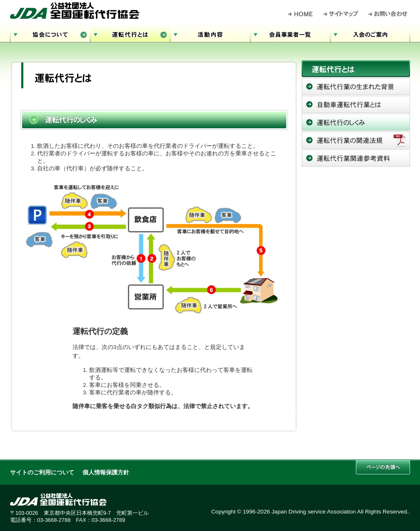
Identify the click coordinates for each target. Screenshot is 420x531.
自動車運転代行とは (356, 104)
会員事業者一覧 (290, 34)
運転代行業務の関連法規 (356, 140)
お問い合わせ (388, 14)
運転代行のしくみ (356, 122)
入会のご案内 (370, 34)
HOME (301, 14)
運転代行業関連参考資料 (356, 158)
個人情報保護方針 (106, 472)
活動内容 (210, 34)
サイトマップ (341, 14)
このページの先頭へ (383, 467)
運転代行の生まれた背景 (356, 86)
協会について (50, 34)
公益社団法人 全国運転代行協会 (75, 10)
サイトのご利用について (42, 472)
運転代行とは (130, 34)
